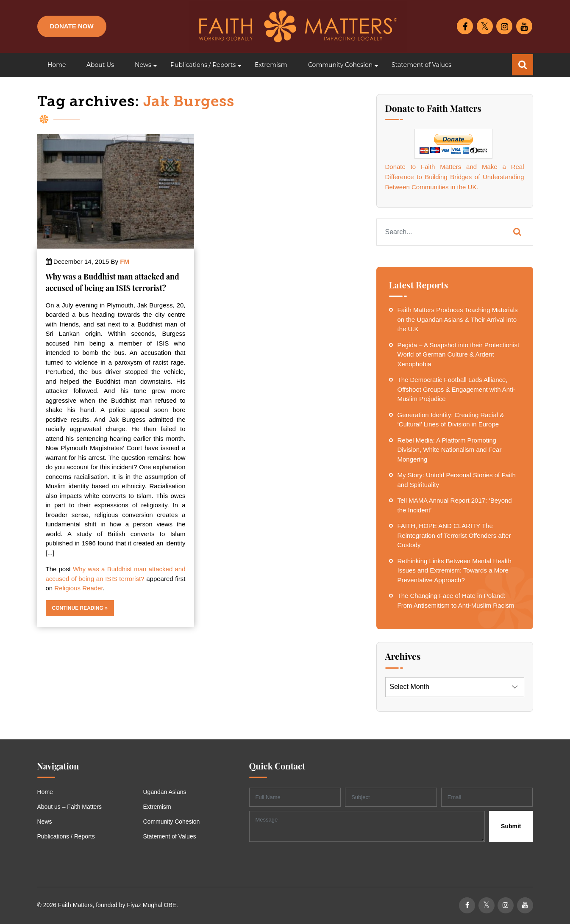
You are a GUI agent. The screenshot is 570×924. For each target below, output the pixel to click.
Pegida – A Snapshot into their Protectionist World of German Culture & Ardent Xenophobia (459, 354)
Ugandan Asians (165, 792)
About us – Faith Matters (70, 807)
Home (45, 792)
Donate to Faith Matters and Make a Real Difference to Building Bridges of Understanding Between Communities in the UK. (455, 177)
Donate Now (72, 26)
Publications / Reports (66, 836)
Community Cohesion (172, 822)
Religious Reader (78, 588)
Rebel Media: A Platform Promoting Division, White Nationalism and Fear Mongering (450, 450)
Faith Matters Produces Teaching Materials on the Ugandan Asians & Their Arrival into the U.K (458, 319)
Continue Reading (80, 608)
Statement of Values (170, 836)
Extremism (157, 807)
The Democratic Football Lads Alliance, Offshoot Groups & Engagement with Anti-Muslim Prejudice (456, 389)
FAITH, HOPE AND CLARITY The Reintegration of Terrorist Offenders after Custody (454, 535)
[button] (142, 65)
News (45, 822)
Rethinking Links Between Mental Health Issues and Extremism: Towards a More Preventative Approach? (455, 570)
